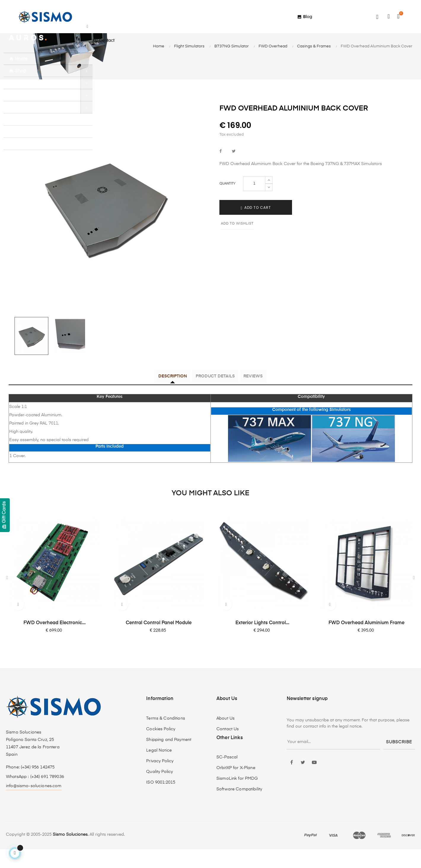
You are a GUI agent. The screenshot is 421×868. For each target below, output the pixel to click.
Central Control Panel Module (159, 641)
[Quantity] (254, 203)
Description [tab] (162, 396)
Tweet (234, 171)
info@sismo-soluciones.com (34, 804)
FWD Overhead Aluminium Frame (366, 641)
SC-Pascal (227, 776)
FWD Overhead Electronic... (55, 641)
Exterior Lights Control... (262, 641)
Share (221, 171)
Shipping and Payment (169, 758)
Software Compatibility (239, 808)
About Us (225, 737)
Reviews (263, 396)
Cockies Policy (161, 747)
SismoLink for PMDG (237, 797)
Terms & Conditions (166, 737)
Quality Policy (160, 790)
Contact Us (228, 747)
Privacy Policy (160, 779)
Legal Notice (159, 769)
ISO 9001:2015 (161, 801)
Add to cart (256, 227)
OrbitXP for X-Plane (236, 787)
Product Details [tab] (215, 396)
